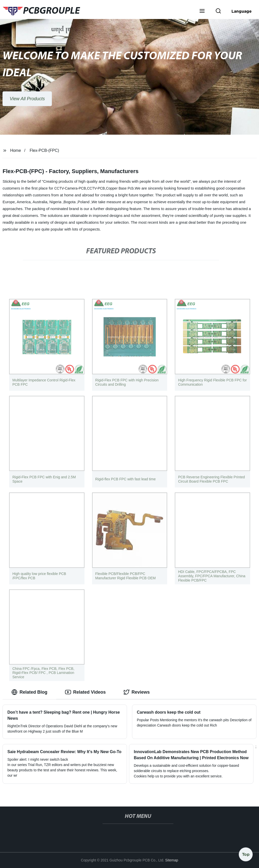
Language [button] (242, 11)
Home (16, 150)
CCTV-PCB (96, 188)
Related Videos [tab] (85, 692)
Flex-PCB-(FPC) (44, 150)
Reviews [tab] (137, 692)
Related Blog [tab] (29, 692)
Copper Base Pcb (120, 188)
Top (246, 853)
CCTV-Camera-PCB (70, 188)
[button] (202, 11)
